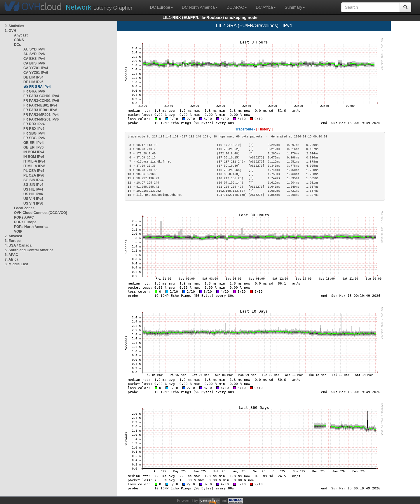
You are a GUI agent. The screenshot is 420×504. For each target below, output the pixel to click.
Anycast (21, 35)
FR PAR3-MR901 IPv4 (41, 115)
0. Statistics (14, 26)
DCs (18, 45)
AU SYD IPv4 (34, 49)
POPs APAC (24, 217)
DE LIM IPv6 (33, 82)
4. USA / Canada (18, 245)
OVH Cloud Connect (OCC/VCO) (41, 213)
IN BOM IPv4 (34, 152)
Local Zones (24, 208)
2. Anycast (13, 236)
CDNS (19, 40)
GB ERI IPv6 (33, 147)
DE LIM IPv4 (33, 77)
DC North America (200, 7)
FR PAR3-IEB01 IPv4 (40, 105)
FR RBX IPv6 (34, 129)
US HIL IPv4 (33, 189)
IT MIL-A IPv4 (34, 161)
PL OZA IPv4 (34, 171)
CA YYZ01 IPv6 (36, 73)
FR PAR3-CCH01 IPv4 (41, 96)
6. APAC (11, 255)
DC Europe (162, 7)
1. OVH (10, 31)
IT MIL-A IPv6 (34, 166)
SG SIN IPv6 (33, 185)
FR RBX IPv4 (34, 124)
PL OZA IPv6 (34, 175)
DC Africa (266, 7)
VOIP (18, 231)
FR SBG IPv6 (34, 138)
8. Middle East (16, 264)
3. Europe (13, 241)
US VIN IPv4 (33, 199)
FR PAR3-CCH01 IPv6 (41, 101)
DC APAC (237, 7)
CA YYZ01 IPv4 (36, 68)
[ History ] (264, 129)
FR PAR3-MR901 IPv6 (41, 119)
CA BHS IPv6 (34, 63)
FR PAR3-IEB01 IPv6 (40, 110)
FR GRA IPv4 (40, 87)
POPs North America (31, 227)
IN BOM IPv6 (34, 157)
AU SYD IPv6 (34, 54)
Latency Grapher (99, 7)
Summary (295, 7)
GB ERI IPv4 (33, 143)
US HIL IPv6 (33, 194)
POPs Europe (25, 222)
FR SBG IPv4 (34, 133)
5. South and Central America (29, 250)
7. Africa (12, 259)
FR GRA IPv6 (34, 91)
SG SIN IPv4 (33, 180)
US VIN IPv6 (33, 203)
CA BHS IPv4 (34, 59)
